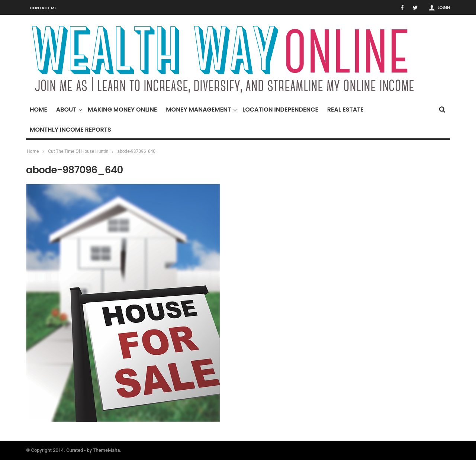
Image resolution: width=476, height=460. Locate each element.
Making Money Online (122, 110)
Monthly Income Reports (70, 130)
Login (444, 7)
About (68, 110)
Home (38, 110)
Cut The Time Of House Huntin (78, 151)
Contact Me (43, 8)
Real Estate (345, 110)
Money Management (200, 110)
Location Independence (280, 110)
